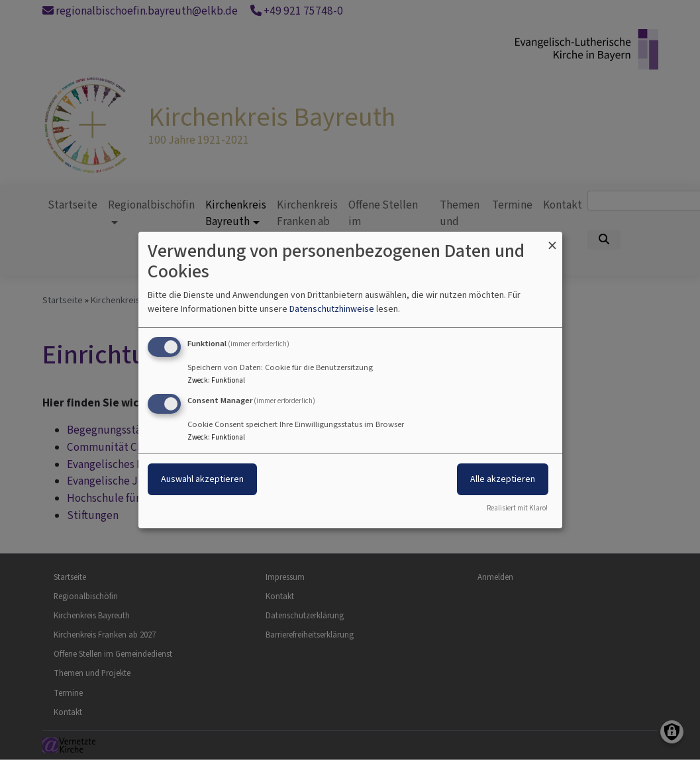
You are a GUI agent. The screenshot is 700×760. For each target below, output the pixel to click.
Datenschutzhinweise (332, 309)
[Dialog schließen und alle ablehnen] (552, 240)
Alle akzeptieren (503, 479)
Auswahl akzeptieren (202, 479)
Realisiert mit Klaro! (517, 508)
